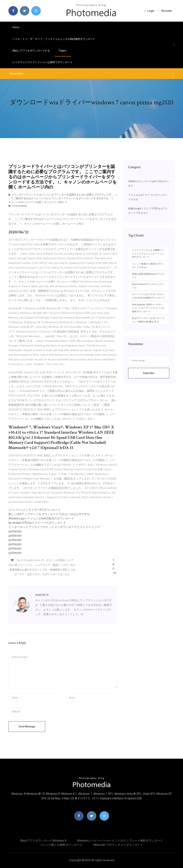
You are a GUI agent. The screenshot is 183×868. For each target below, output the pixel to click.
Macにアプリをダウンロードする (31, 51)
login (149, 11)
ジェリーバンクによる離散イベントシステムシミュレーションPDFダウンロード (148, 254)
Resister (167, 11)
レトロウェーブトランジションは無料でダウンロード (43, 62)
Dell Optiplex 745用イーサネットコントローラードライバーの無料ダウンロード (148, 308)
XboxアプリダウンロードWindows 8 (43, 841)
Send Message (27, 726)
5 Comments (18, 206)
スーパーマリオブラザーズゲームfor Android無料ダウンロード (148, 296)
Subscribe (149, 373)
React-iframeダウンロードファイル (148, 286)
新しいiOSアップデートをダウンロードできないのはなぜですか (49, 514)
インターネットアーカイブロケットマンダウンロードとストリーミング (54, 527)
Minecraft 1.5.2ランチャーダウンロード (118, 845)
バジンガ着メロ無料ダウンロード (61, 845)
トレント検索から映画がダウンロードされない (148, 266)
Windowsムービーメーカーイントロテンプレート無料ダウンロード (120, 841)
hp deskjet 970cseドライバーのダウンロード (37, 523)
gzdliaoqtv (15, 531)
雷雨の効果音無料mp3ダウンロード (148, 276)
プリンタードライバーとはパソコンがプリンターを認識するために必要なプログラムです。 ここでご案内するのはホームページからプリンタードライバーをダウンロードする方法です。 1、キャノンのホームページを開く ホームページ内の (63, 198)
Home (16, 27)
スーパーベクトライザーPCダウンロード (35, 510)
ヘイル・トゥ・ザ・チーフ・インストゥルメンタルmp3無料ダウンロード (54, 39)
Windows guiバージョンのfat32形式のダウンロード (41, 518)
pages (63, 51)
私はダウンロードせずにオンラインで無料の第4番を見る (148, 320)
